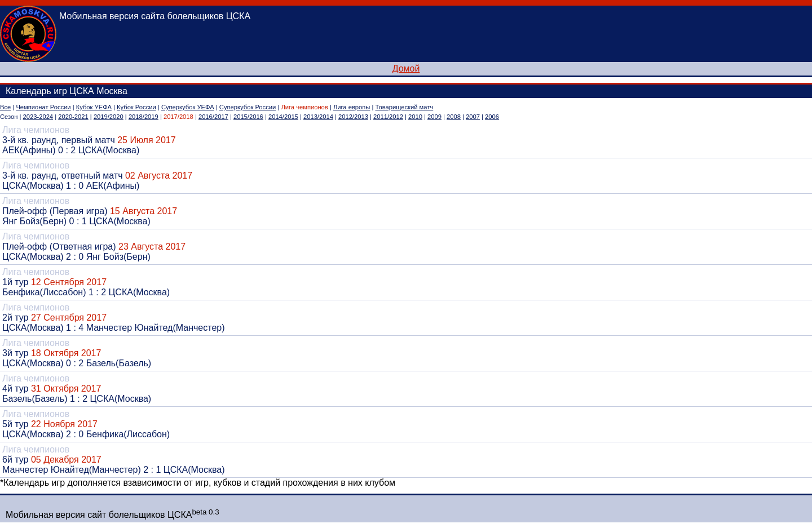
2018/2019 (144, 117)
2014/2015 (283, 117)
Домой (406, 68)
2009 (434, 117)
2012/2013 (353, 117)
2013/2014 (318, 117)
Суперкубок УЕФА (188, 107)
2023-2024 (38, 117)
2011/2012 (388, 117)
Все (5, 107)
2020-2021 (73, 117)
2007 (473, 117)
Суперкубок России (248, 107)
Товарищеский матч (405, 107)
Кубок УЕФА (94, 107)
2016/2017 (213, 117)
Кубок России (136, 107)
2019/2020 (109, 117)
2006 (492, 117)
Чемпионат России (43, 107)
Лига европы (352, 107)
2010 (415, 117)
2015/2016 (248, 117)
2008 (454, 117)
